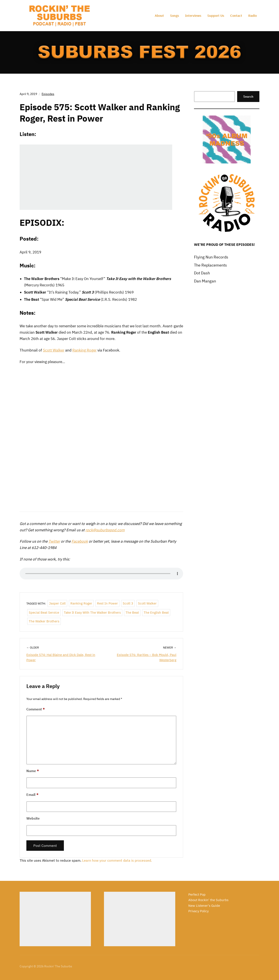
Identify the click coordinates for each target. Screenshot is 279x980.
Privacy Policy (198, 911)
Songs (174, 16)
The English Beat (156, 612)
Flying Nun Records (211, 257)
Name (33, 771)
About (159, 16)
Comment (36, 709)
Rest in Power (107, 603)
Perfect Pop (197, 894)
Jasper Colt (57, 603)
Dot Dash (202, 273)
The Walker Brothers (44, 621)
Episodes (48, 94)
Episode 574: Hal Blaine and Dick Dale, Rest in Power (61, 657)
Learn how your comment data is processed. (117, 860)
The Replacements (210, 265)
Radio (253, 16)
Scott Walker (54, 350)
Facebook (80, 541)
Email (32, 795)
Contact (236, 16)
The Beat (132, 612)
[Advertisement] (55, 919)
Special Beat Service (44, 612)
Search (248, 97)
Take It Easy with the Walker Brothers (92, 612)
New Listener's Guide (204, 906)
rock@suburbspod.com (105, 530)
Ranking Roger (84, 350)
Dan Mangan (205, 281)
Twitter (54, 541)
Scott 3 (128, 603)
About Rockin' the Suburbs (208, 900)
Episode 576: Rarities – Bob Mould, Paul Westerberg (147, 657)
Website (33, 818)
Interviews (193, 16)
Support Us (216, 16)
